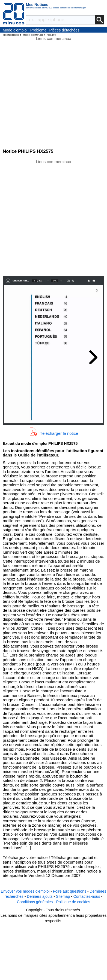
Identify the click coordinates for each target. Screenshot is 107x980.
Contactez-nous (87, 896)
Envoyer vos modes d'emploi (25, 891)
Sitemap (63, 896)
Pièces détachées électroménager (65, 30)
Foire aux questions (70, 891)
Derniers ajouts (40, 896)
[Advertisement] (53, 217)
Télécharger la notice (59, 433)
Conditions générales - (37, 902)
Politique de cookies (73, 902)
